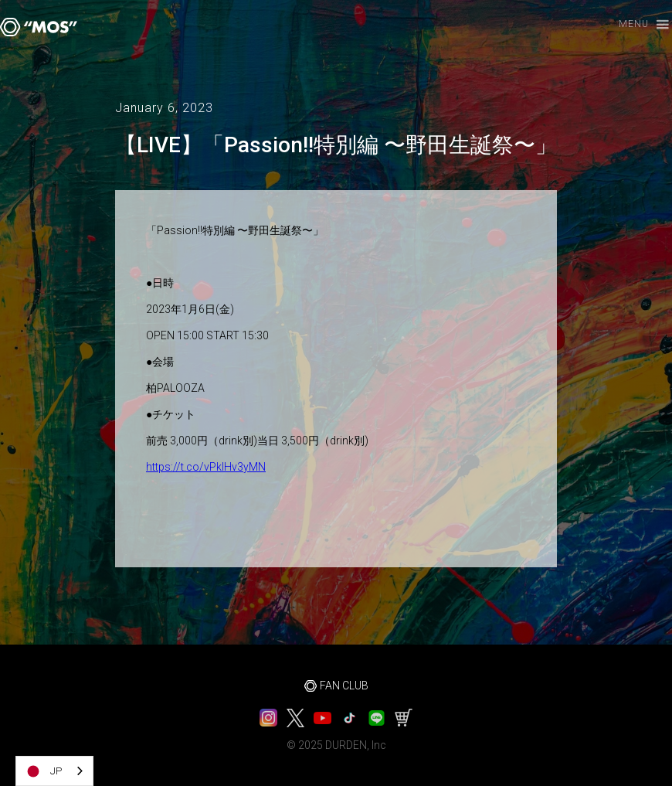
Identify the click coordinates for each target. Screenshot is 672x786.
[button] (637, 25)
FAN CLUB (344, 686)
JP (43, 771)
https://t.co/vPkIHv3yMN (206, 467)
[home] (39, 27)
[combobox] (54, 771)
